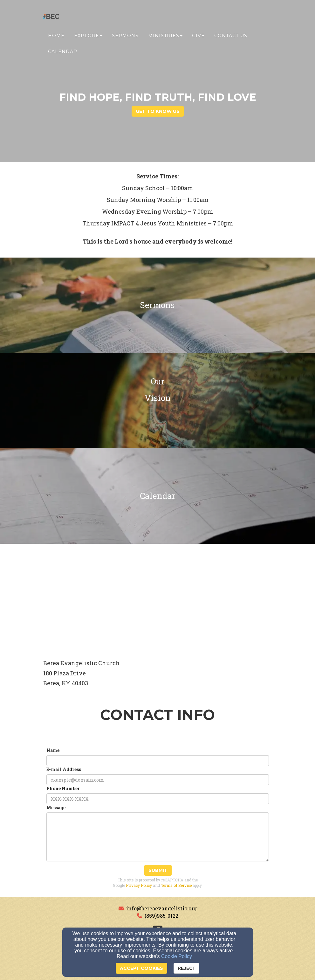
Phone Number (63, 788)
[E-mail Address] (158, 780)
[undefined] (157, 305)
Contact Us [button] (231, 37)
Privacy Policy (139, 885)
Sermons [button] (125, 37)
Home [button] (56, 37)
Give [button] (198, 37)
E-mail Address (64, 769)
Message (56, 807)
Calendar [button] (63, 53)
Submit (158, 870)
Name (53, 750)
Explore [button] (88, 37)
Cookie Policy (177, 956)
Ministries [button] (165, 37)
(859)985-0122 (161, 916)
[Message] (158, 837)
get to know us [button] (158, 111)
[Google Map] (158, 599)
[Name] (158, 761)
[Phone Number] (158, 799)
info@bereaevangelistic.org (161, 908)
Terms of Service (176, 885)
